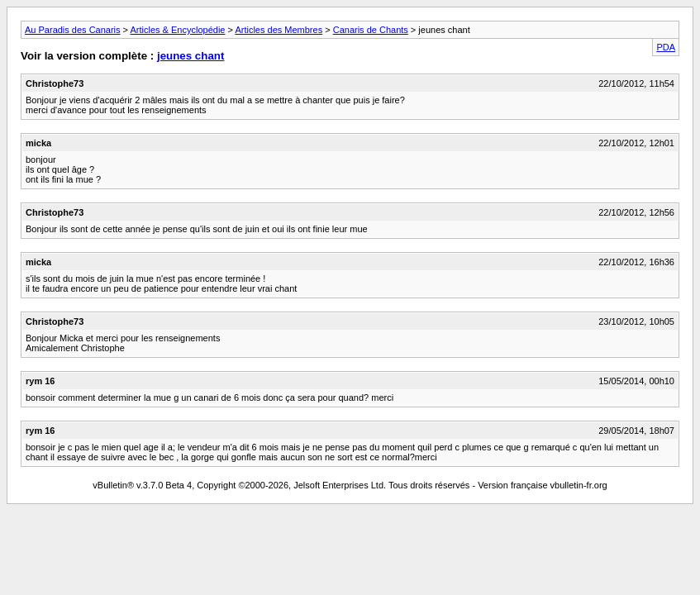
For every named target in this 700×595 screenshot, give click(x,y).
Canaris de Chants (371, 30)
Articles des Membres (279, 30)
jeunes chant (190, 56)
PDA (666, 47)
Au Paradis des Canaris (73, 30)
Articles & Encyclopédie (178, 30)
